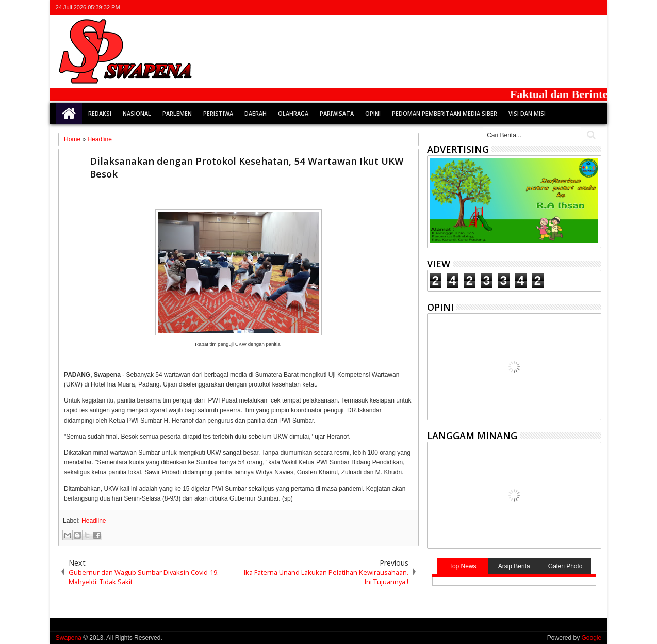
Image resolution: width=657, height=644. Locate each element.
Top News (463, 566)
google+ (568, 7)
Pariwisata (337, 113)
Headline (94, 521)
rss (581, 7)
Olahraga (293, 113)
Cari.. (590, 135)
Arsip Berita (514, 566)
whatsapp (595, 7)
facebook (554, 7)
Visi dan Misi (527, 113)
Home (69, 114)
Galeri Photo (565, 566)
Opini (373, 113)
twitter (541, 7)
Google (591, 638)
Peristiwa (218, 113)
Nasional (137, 113)
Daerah (256, 113)
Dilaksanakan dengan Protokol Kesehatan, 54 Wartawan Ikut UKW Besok (247, 167)
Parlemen (177, 113)
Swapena (69, 638)
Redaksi (100, 113)
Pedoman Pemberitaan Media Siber (445, 113)
